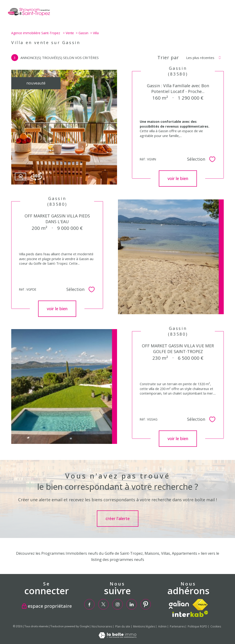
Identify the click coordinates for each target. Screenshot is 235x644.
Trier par (168, 58)
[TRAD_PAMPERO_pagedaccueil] (29, 15)
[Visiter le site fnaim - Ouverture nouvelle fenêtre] (200, 605)
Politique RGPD (197, 626)
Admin (162, 626)
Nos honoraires (102, 626)
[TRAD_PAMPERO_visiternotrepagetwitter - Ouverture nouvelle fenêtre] (103, 604)
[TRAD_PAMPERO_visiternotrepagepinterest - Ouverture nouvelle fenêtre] (146, 604)
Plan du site (123, 626)
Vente (70, 33)
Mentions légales (144, 626)
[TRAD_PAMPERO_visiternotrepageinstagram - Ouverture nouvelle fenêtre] (117, 604)
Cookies (216, 627)
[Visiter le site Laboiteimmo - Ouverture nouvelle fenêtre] (117, 637)
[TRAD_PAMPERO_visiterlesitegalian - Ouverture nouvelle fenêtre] (179, 605)
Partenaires (177, 626)
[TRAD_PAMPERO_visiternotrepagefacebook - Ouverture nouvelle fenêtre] (89, 604)
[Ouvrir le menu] (228, 13)
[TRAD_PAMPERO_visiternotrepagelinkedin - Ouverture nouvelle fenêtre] (132, 604)
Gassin (83, 33)
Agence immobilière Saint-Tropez (36, 33)
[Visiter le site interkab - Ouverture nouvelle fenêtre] (190, 614)
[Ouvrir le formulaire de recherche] (213, 13)
